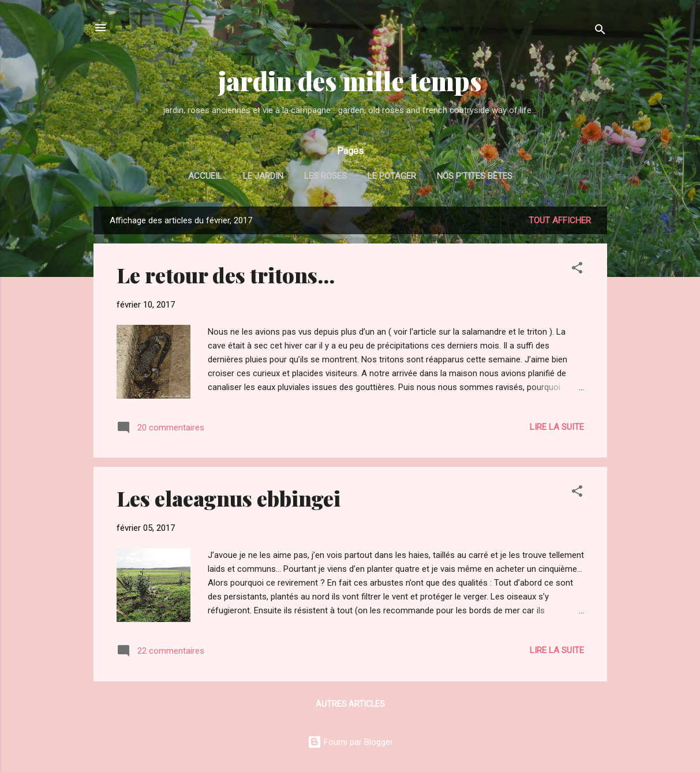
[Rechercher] (600, 31)
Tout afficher (560, 220)
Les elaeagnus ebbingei (229, 498)
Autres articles (350, 704)
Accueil (205, 176)
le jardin (263, 176)
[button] (577, 270)
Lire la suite (557, 427)
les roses (325, 176)
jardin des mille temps (350, 80)
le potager (392, 176)
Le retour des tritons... (226, 275)
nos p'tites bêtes (475, 176)
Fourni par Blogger (350, 742)
